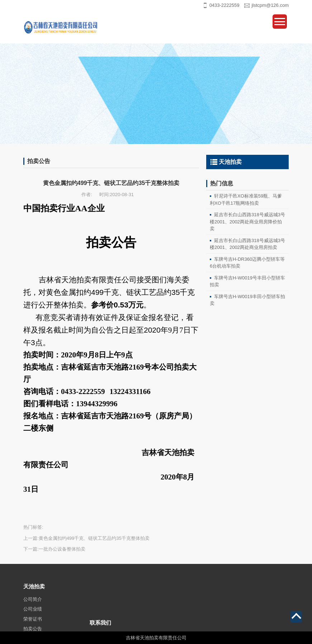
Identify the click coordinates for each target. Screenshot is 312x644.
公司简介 (33, 614)
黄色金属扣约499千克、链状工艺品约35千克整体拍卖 (94, 538)
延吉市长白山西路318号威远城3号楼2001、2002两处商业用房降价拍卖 (247, 222)
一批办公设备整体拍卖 (62, 549)
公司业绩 (33, 624)
